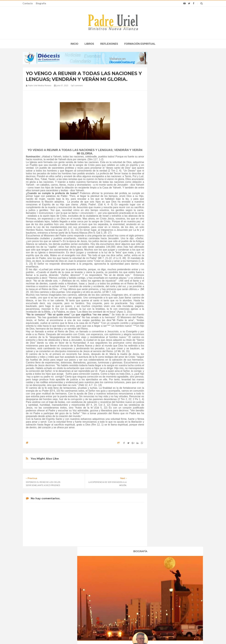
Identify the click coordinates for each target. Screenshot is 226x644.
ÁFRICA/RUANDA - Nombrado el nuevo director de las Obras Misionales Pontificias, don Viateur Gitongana (113, 610)
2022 (160, 292)
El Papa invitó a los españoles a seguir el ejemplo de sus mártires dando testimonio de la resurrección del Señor (171, 602)
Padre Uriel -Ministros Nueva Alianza (104, 636)
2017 (160, 270)
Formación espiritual (140, 44)
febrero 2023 (163, 304)
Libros (89, 44)
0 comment (77, 86)
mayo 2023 (163, 317)
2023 (160, 296)
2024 (160, 343)
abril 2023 (162, 312)
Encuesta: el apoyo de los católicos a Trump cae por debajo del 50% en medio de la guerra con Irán (171, 612)
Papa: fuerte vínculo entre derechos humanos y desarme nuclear (50, 601)
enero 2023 (163, 300)
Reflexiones (109, 44)
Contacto (28, 3)
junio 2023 (162, 321)
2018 (160, 274)
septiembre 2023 (165, 334)
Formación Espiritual (167, 374)
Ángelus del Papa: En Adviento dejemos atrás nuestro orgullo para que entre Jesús (54, 610)
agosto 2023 (163, 330)
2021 (160, 287)
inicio (74, 44)
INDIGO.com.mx (155, 636)
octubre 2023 (164, 338)
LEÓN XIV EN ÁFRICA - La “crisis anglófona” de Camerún (110, 592)
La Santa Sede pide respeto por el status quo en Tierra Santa (54, 592)
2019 (160, 279)
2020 (160, 283)
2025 (160, 348)
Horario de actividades (129, 572)
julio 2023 (162, 325)
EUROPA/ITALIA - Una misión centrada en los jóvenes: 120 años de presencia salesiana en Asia (113, 601)
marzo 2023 (163, 308)
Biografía (41, 3)
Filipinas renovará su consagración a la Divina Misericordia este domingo (168, 592)
